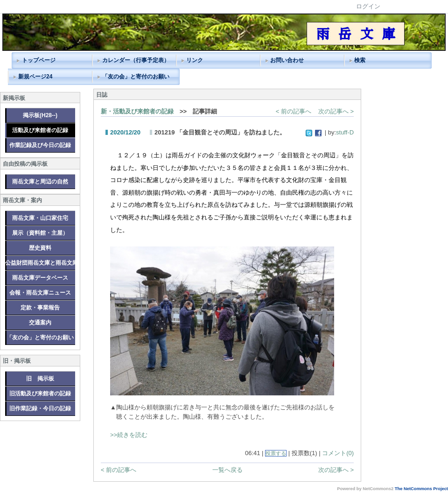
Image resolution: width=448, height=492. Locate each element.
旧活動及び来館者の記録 (40, 394)
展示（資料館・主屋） (40, 233)
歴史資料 (40, 248)
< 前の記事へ (294, 111)
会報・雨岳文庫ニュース (40, 293)
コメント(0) (338, 453)
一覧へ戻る (227, 470)
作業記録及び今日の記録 (40, 145)
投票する (276, 453)
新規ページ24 (35, 77)
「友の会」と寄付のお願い (136, 77)
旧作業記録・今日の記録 (40, 408)
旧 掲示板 (40, 379)
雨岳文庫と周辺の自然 (40, 182)
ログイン (368, 6)
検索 (360, 60)
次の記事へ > (336, 111)
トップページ (39, 60)
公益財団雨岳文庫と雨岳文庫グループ (40, 263)
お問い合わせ (287, 60)
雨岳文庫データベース (40, 278)
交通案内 (40, 323)
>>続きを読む (129, 435)
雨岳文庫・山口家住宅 (40, 218)
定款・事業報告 (40, 308)
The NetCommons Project (421, 489)
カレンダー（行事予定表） (136, 60)
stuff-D (345, 132)
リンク (195, 60)
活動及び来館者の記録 (40, 130)
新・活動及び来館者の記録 (137, 111)
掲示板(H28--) (40, 115)
